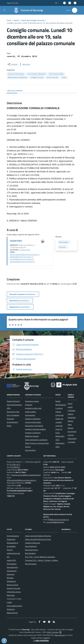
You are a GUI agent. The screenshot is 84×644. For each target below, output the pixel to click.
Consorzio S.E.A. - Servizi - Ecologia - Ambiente (42, 560)
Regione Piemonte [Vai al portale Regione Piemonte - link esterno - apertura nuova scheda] (13, 3)
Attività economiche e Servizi (72, 431)
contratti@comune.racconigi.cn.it (22, 259)
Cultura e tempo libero (33, 422)
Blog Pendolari (30, 553)
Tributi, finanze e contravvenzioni (37, 443)
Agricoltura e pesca (32, 401)
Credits (9, 602)
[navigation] (4, 10)
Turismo (28, 447)
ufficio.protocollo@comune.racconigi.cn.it (25, 254)
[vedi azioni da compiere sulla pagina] (24, 64)
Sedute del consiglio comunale (59, 422)
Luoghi (70, 407)
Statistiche (11, 609)
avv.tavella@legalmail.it (55, 522)
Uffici (9, 408)
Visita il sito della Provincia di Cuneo (38, 539)
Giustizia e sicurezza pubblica (35, 429)
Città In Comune (52, 632)
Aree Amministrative (14, 405)
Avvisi (58, 433)
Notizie (58, 401)
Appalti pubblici (31, 412)
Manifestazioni (61, 405)
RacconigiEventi (31, 546)
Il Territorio (71, 411)
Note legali (11, 595)
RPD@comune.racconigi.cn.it (59, 520)
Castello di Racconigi (32, 543)
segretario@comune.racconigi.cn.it (22, 262)
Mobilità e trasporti (32, 436)
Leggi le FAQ (11, 560)
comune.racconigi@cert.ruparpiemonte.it (26, 475)
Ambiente (29, 405)
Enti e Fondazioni (13, 415)
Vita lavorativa (30, 450)
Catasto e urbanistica (33, 419)
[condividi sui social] (12, 64)
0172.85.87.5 (15, 467)
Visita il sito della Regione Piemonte (38, 536)
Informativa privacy (14, 592)
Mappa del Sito (12, 613)
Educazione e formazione (34, 426)
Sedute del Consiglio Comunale (33, 20)
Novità (16, 20)
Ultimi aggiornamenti (14, 606)
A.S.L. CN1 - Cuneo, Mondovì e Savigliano (40, 557)
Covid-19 (59, 429)
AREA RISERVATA (41, 641)
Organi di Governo (13, 401)
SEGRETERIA (16, 241)
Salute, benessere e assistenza (36, 440)
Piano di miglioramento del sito (13, 553)
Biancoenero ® (60, 635)
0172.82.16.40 (24, 250)
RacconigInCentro (31, 550)
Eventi (70, 404)
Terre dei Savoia (31, 564)
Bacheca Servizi (12, 585)
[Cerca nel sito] (75, 10)
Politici (9, 426)
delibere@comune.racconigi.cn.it (22, 257)
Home (9, 20)
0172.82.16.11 (15, 464)
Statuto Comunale (13, 588)
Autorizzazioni (30, 415)
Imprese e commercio (33, 433)
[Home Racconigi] (27, 10)
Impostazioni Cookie (14, 599)
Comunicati (59, 415)
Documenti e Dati (13, 412)
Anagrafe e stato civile (33, 408)
